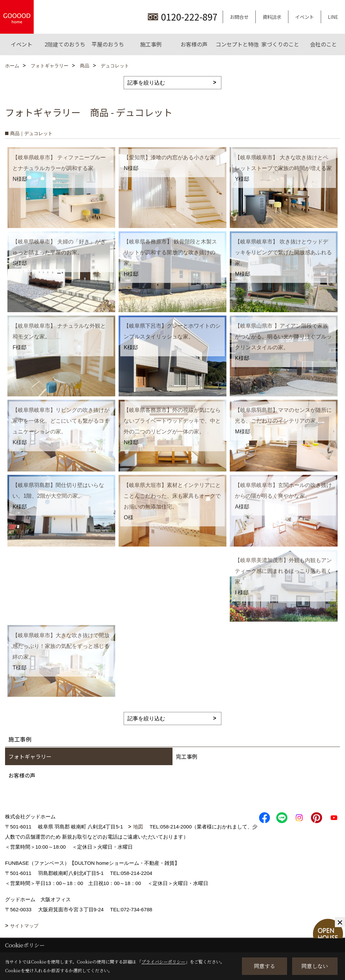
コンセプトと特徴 (237, 44)
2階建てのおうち (65, 44)
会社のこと (323, 44)
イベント (305, 17)
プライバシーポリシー (163, 962)
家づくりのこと (280, 44)
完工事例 (187, 756)
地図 (138, 827)
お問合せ (239, 17)
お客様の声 (194, 44)
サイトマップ (24, 926)
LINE (333, 17)
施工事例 (151, 44)
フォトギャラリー (30, 756)
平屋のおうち (108, 44)
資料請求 (272, 17)
